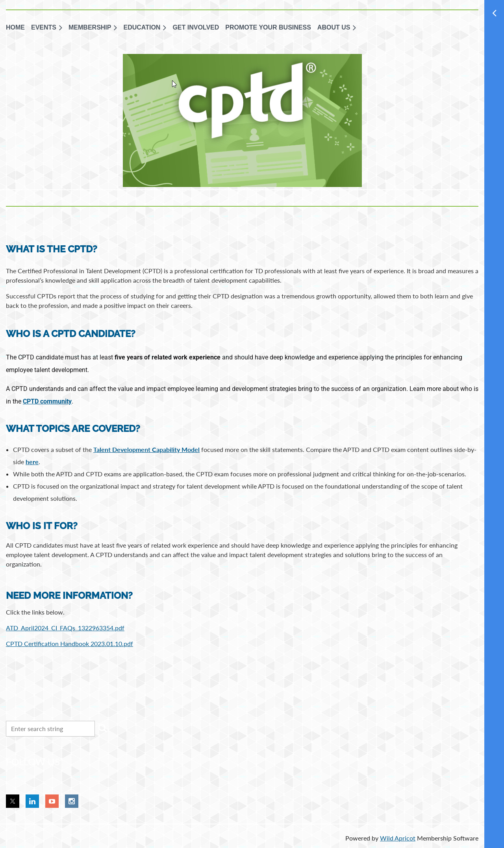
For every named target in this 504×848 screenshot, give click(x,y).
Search (102, 728)
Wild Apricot (398, 838)
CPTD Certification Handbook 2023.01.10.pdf (69, 643)
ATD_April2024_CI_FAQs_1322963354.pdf (65, 628)
